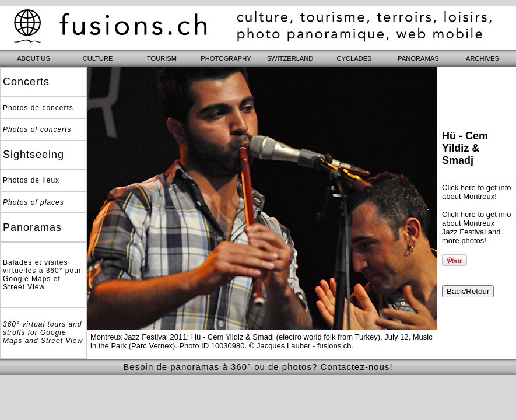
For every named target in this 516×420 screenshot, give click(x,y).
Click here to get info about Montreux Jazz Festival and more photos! (477, 228)
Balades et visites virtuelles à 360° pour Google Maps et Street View (42, 275)
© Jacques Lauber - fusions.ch (300, 346)
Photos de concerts (38, 108)
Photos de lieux (31, 180)
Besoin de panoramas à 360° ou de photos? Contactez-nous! (258, 367)
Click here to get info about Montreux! (477, 192)
